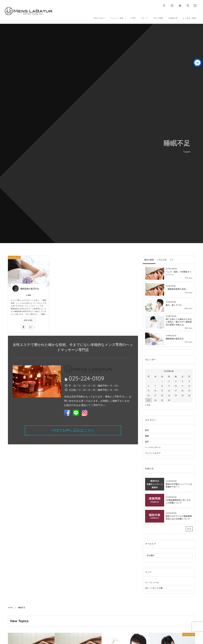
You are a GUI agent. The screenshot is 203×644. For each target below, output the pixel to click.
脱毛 (147, 430)
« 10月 (148, 405)
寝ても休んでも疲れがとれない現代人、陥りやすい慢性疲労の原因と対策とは (179, 322)
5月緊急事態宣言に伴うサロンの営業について (178, 502)
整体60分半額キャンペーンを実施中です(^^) (179, 486)
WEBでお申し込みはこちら (73, 430)
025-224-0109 (86, 378)
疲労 (147, 442)
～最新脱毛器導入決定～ (177, 289)
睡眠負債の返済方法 (30, 289)
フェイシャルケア (153, 453)
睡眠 (29, 295)
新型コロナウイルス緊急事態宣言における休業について (179, 518)
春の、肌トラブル (174, 305)
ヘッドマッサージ (153, 447)
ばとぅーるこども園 (154, 588)
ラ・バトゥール (152, 582)
